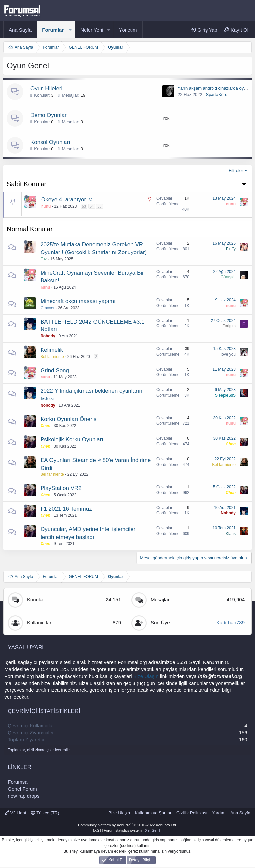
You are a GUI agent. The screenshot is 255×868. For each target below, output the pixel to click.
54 (92, 206)
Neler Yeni (92, 30)
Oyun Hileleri (46, 88)
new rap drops (23, 796)
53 (84, 206)
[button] (70, 30)
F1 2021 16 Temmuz (66, 509)
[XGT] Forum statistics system (128, 830)
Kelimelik (52, 350)
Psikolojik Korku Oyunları (72, 439)
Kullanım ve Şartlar (153, 813)
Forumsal (18, 782)
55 (99, 206)
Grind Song (55, 370)
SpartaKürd (217, 94)
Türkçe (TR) (45, 813)
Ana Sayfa (20, 30)
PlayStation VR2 (61, 488)
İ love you (227, 354)
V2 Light (15, 813)
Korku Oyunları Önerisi (69, 419)
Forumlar (53, 30)
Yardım (219, 813)
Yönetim (128, 30)
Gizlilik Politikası (192, 813)
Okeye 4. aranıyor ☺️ (67, 200)
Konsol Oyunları (50, 142)
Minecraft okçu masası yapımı (78, 301)
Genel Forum (22, 789)
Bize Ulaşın (146, 676)
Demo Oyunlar (48, 115)
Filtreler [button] (236, 170)
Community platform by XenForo (127, 825)
